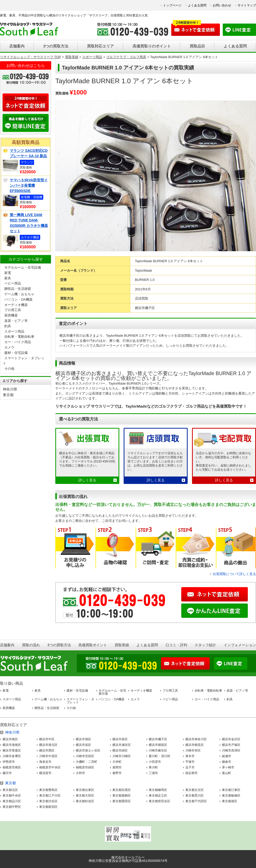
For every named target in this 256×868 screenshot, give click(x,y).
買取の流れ (31, 645)
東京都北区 (10, 790)
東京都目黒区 (122, 790)
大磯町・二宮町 (87, 762)
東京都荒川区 (195, 796)
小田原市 (155, 762)
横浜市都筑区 (158, 745)
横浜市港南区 (12, 745)
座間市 (117, 767)
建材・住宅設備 (16, 353)
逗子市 (190, 767)
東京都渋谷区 (48, 801)
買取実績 (122, 645)
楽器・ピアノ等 (16, 321)
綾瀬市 (227, 756)
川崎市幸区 (193, 750)
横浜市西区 (47, 750)
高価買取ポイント (93, 645)
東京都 (8, 395)
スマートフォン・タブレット (80, 701)
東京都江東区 (231, 790)
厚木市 (190, 756)
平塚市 (190, 762)
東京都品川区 (12, 801)
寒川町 (153, 767)
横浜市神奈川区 (196, 739)
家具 (8, 278)
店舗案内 (17, 46)
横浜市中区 (47, 739)
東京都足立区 (158, 796)
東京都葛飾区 (122, 796)
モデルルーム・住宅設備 (23, 267)
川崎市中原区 (48, 756)
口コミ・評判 (176, 645)
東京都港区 (230, 801)
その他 (9, 369)
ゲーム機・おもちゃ (19, 294)
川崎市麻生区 (158, 750)
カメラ (9, 347)
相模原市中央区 (50, 767)
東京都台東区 (85, 790)
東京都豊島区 (48, 790)
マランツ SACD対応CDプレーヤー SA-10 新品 (29, 153)
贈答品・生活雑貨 (18, 289)
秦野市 (117, 773)
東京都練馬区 (158, 790)
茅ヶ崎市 (228, 767)
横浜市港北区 (48, 745)
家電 (8, 273)
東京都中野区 (12, 807)
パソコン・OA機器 (18, 299)
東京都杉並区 (85, 801)
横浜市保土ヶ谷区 (88, 750)
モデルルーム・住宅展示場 (112, 692)
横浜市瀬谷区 (122, 745)
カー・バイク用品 (18, 342)
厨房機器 (11, 315)
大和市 (80, 773)
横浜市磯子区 (158, 739)
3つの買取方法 (56, 46)
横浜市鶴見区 (195, 745)
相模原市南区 (12, 767)
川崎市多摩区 (12, 756)
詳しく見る (87, 480)
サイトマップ (247, 5)
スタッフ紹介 (205, 645)
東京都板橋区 (231, 796)
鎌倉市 (227, 762)
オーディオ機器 (16, 305)
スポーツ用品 (14, 331)
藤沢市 (7, 773)
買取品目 (197, 46)
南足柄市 (191, 773)
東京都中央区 (12, 796)
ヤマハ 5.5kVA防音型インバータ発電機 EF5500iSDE (29, 185)
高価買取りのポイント (152, 46)
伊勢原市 (9, 762)
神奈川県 (10, 389)
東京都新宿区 (48, 807)
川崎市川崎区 (122, 756)
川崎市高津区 (231, 750)
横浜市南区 (10, 739)
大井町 (117, 762)
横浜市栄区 (83, 745)
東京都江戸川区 (50, 796)
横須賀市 (45, 773)
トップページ (172, 5)
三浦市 (153, 773)
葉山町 (227, 773)
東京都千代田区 (196, 801)
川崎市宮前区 (85, 756)
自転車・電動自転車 (19, 337)
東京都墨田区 (122, 801)
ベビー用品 (13, 283)
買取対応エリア (100, 46)
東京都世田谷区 (159, 801)
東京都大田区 (85, 796)
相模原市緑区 (85, 767)
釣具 (8, 326)
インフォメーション (240, 645)
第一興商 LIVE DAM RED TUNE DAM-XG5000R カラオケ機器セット (29, 223)
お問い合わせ (222, 5)
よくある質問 (197, 5)
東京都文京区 (195, 790)
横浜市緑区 (120, 750)
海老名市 (45, 762)
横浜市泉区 (120, 739)
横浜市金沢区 (231, 739)
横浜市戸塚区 (231, 745)
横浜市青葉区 (12, 750)
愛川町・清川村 (159, 756)
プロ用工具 (13, 310)
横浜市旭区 (83, 739)
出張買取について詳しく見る (234, 574)
